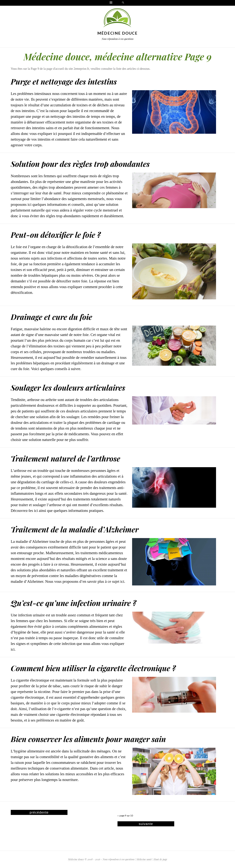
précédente (39, 812)
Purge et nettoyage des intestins (64, 81)
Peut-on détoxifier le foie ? (56, 235)
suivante (146, 824)
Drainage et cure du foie (51, 317)
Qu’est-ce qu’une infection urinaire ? (74, 603)
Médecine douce (117, 33)
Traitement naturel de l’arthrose (65, 458)
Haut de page (160, 859)
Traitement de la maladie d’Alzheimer (75, 529)
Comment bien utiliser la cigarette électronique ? (93, 668)
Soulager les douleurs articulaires (68, 387)
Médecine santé (144, 859)
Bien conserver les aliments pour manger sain (88, 739)
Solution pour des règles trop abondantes (80, 164)
